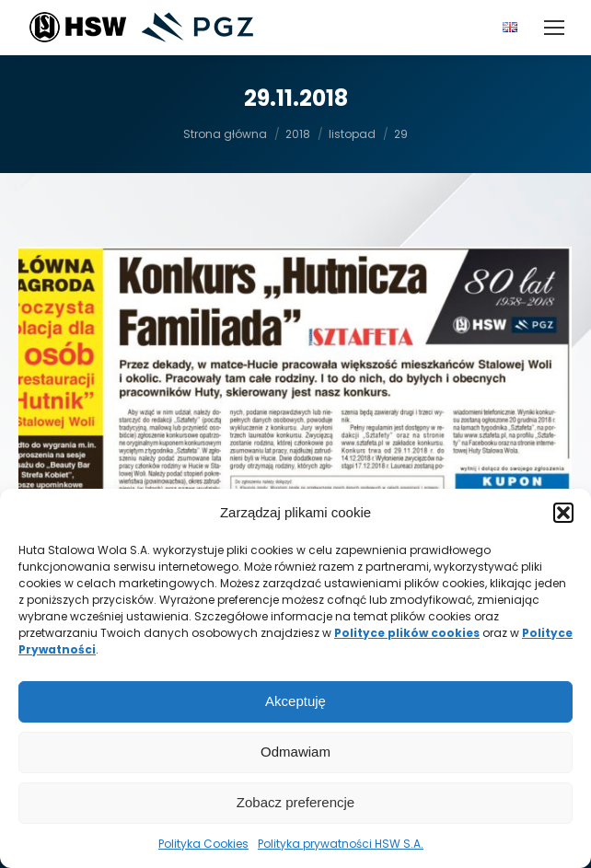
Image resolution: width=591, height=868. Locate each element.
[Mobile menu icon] (554, 28)
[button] (563, 513)
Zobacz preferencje (295, 802)
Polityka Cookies (203, 844)
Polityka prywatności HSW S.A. (341, 844)
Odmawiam (295, 752)
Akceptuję (295, 701)
